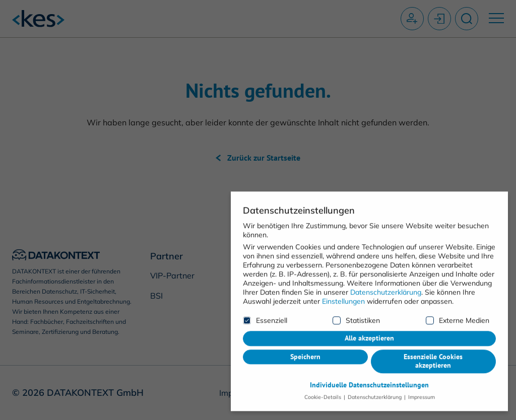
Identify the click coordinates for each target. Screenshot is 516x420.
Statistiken (356, 294)
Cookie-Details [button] (324, 370)
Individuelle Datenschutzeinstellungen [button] (369, 358)
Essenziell (265, 294)
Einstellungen (343, 274)
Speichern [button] (305, 330)
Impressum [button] (421, 370)
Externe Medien (458, 294)
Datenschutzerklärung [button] (375, 370)
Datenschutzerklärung (386, 265)
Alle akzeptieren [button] (369, 311)
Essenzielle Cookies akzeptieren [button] (433, 334)
